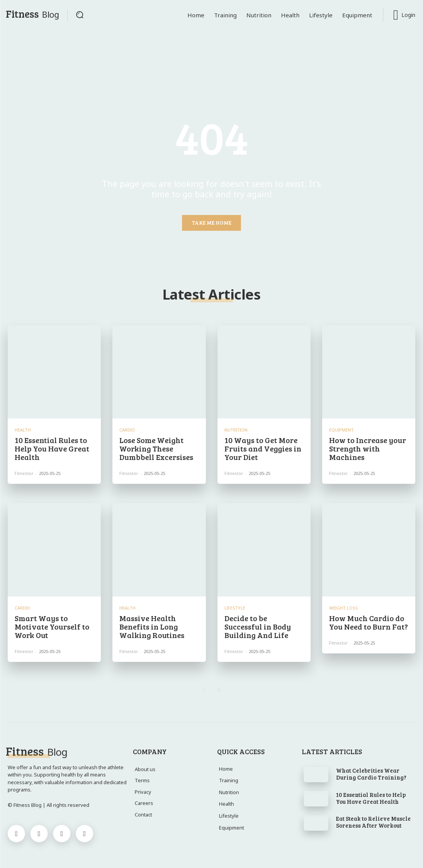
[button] (80, 15)
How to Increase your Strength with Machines (368, 448)
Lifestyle (235, 608)
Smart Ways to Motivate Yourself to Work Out (52, 626)
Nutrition (236, 430)
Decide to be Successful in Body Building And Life (258, 626)
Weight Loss (344, 608)
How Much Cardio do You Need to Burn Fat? (369, 622)
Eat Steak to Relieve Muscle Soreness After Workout (373, 822)
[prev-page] (204, 690)
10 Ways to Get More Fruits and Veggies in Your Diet (263, 448)
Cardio (127, 430)
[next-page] (219, 690)
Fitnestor (24, 473)
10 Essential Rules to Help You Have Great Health (52, 448)
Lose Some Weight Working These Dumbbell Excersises (156, 448)
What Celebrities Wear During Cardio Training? (371, 774)
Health (23, 430)
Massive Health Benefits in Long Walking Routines (152, 626)
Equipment (341, 430)
